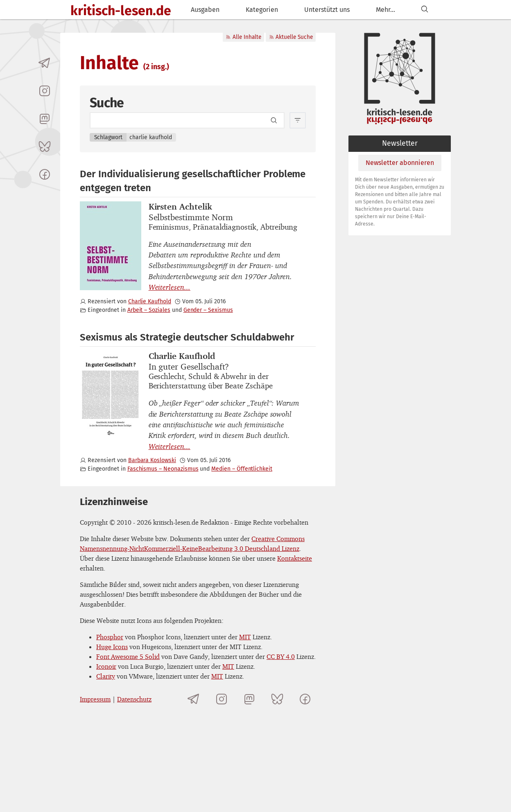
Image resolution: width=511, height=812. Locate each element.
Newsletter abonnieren (400, 163)
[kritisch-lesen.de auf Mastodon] (45, 119)
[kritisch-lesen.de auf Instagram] (45, 91)
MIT (245, 637)
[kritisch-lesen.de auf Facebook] (45, 174)
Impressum (95, 699)
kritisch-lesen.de (121, 11)
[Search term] (187, 120)
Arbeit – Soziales (149, 310)
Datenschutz (134, 699)
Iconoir (106, 666)
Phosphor (110, 637)
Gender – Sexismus (208, 310)
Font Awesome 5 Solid (128, 656)
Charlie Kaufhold (150, 301)
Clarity (106, 676)
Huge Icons (112, 647)
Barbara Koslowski (152, 460)
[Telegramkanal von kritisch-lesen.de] (45, 63)
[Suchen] (425, 10)
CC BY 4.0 (281, 656)
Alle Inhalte (243, 37)
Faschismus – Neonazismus (163, 469)
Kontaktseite (295, 558)
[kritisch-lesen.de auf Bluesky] (45, 147)
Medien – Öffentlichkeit (242, 469)
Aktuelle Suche (291, 37)
